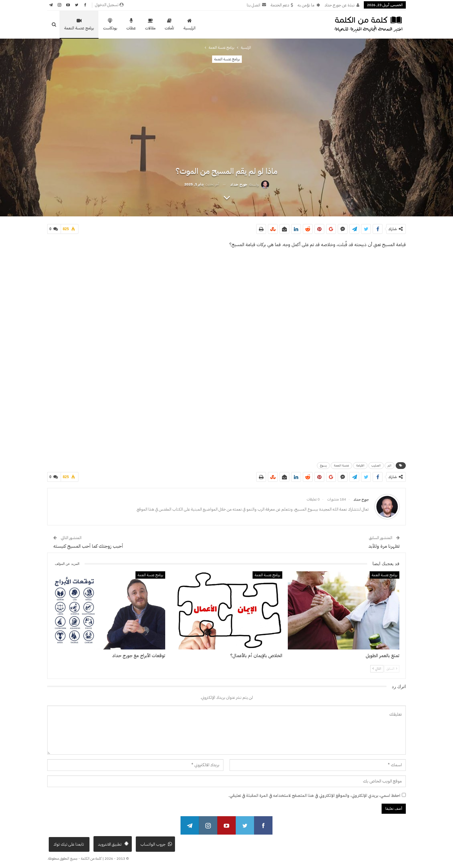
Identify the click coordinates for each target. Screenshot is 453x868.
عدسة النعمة (341, 465)
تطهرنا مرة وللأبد (384, 546)
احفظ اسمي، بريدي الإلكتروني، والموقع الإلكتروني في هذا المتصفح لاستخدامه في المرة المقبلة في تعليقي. (314, 796)
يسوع (323, 465)
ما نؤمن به (309, 5)
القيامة (360, 465)
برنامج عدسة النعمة (79, 25)
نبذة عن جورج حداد (342, 5)
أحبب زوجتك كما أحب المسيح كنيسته (88, 546)
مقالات (150, 25)
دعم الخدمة (282, 5)
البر (390, 465)
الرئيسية (189, 25)
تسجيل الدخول (109, 5)
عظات (131, 25)
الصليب (376, 465)
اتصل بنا (256, 5)
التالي (377, 669)
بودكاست (110, 25)
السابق (392, 669)
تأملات (169, 25)
